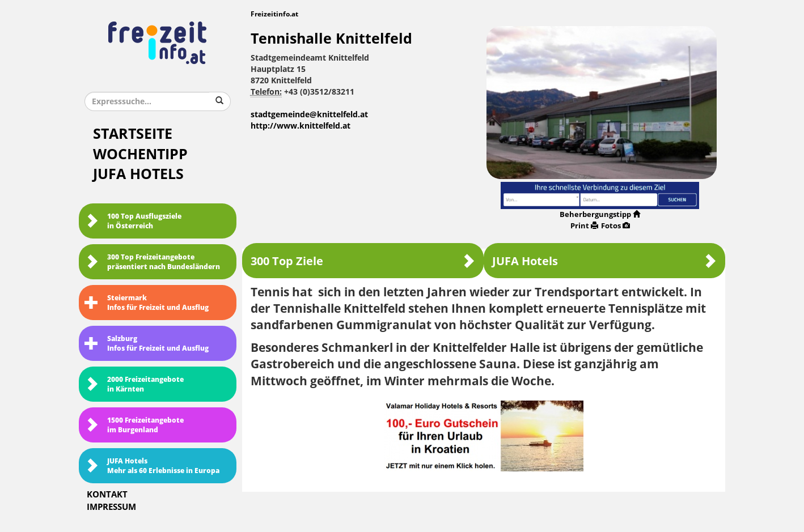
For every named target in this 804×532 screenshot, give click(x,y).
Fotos (615, 226)
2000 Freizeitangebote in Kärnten (134, 384)
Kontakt (107, 495)
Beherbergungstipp (600, 214)
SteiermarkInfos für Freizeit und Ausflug (147, 303)
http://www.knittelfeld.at (301, 126)
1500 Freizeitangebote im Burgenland (134, 425)
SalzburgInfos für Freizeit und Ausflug (147, 344)
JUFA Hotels (138, 174)
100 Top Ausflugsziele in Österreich (133, 221)
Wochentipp (140, 154)
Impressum (111, 507)
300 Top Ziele (363, 261)
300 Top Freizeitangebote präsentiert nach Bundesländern (152, 262)
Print (584, 226)
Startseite (133, 134)
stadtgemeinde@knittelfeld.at (309, 115)
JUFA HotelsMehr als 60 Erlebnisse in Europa (152, 466)
